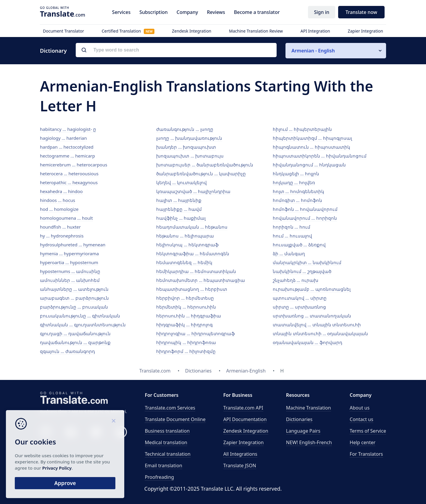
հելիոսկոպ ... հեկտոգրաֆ (187, 245)
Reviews (216, 12)
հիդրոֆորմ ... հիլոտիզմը (186, 351)
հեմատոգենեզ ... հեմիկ (184, 262)
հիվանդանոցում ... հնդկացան (309, 165)
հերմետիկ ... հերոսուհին (186, 307)
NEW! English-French (309, 442)
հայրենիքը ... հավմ (179, 209)
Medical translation (166, 442)
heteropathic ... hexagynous (69, 182)
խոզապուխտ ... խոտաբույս (190, 156)
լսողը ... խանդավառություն (189, 138)
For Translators (366, 454)
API (243, 408)
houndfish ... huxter (60, 227)
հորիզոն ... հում (292, 227)
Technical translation (168, 454)
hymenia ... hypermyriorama (69, 253)
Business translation (167, 431)
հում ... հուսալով (292, 236)
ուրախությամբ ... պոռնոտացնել (312, 289)
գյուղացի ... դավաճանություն (75, 333)
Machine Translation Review (256, 31)
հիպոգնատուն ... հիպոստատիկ (312, 147)
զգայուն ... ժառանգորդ (67, 351)
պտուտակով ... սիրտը (300, 298)
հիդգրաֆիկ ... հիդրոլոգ (184, 325)
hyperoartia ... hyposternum (69, 262)
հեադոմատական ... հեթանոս (192, 227)
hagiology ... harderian (63, 138)
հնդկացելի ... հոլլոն (296, 174)
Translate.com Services (170, 408)
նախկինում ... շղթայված (302, 271)
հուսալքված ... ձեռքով (299, 245)
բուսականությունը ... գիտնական (80, 316)
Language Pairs (303, 431)
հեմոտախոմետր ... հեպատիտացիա (201, 280)
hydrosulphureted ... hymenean (73, 245)
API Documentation (245, 419)
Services (121, 12)
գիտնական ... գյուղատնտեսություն (83, 325)
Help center (363, 442)
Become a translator (257, 12)
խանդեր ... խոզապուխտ (186, 147)
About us (360, 408)
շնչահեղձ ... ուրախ (296, 280)
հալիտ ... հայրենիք (179, 200)
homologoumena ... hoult (66, 218)
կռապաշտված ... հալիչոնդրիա (193, 191)
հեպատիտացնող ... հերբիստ (192, 289)
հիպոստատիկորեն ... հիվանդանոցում (320, 156)
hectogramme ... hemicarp (67, 156)
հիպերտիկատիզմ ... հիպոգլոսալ (312, 138)
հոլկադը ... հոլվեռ (294, 182)
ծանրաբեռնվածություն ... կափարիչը (201, 174)
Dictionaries (299, 419)
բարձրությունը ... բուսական (74, 307)
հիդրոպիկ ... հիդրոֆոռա (186, 342)
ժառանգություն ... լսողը (185, 129)
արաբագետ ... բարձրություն (74, 298)
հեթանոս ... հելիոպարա (185, 236)
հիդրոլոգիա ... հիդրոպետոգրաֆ (196, 333)
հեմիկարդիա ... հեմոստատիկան (196, 271)
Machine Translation (309, 408)
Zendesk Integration (192, 31)
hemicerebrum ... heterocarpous (74, 165)
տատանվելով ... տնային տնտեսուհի (317, 325)
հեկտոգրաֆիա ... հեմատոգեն (193, 253)
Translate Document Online (175, 419)
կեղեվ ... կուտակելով (181, 182)
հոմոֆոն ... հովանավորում (305, 209)
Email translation (163, 466)
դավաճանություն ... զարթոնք (75, 342)
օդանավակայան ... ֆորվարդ (308, 342)
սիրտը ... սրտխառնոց (299, 307)
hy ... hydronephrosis (62, 236)
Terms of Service (368, 431)
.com (63, 14)
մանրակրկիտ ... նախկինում (307, 262)
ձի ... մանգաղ (289, 253)
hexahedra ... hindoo (61, 191)
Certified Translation (128, 31)
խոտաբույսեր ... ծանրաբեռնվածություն (205, 165)
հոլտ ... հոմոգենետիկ (298, 191)
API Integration (315, 31)
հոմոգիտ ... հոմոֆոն (297, 200)
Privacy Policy (57, 468)
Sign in (322, 12)
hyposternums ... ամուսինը (70, 271)
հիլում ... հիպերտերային (302, 129)
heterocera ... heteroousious (69, 174)
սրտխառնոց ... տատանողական (312, 316)
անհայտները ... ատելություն (74, 289)
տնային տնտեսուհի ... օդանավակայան (321, 333)
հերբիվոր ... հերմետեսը (185, 298)
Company (187, 12)
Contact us (362, 419)
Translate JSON (240, 466)
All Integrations (240, 454)
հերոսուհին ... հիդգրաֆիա (189, 316)
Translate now (361, 12)
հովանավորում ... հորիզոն (305, 218)
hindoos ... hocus (58, 200)
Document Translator (63, 31)
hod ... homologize (59, 209)
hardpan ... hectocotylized (67, 147)
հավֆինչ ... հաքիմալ (181, 218)
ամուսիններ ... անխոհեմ (70, 280)
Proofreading (159, 477)
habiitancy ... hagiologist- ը (68, 129)
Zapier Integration (365, 31)
